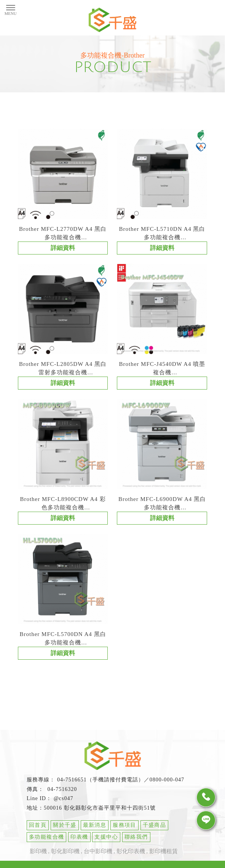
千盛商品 (155, 828)
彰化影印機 (65, 854)
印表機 (79, 840)
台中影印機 (98, 854)
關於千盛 (65, 828)
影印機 (38, 854)
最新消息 (95, 828)
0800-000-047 (167, 782)
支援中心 (106, 840)
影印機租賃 (164, 854)
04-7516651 (72, 782)
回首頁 (38, 828)
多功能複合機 (46, 840)
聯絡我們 (136, 840)
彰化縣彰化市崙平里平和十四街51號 (110, 811)
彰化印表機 (131, 854)
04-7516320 (61, 792)
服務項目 (124, 828)
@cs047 (64, 801)
